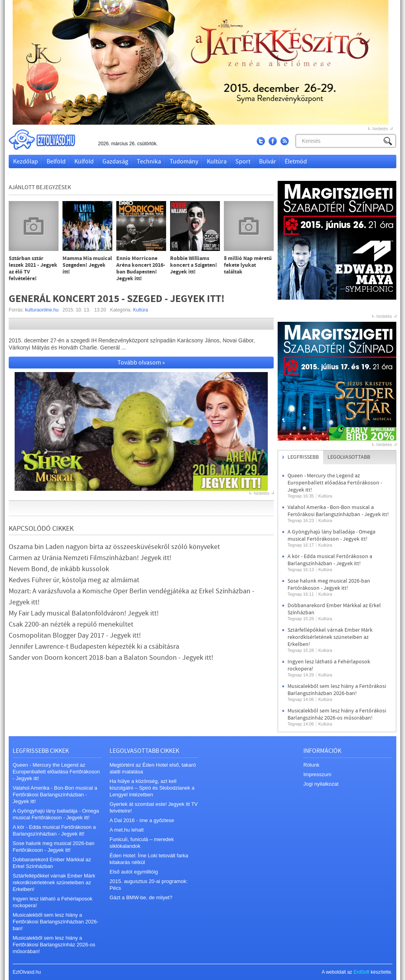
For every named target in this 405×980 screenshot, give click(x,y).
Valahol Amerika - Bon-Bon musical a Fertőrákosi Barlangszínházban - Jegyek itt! (338, 511)
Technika (149, 161)
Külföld (84, 161)
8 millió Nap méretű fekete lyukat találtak (248, 265)
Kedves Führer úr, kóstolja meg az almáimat (74, 580)
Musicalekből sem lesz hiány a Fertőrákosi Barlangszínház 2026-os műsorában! (337, 714)
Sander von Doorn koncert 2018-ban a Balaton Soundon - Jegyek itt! (111, 658)
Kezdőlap (26, 161)
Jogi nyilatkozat (321, 784)
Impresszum (317, 774)
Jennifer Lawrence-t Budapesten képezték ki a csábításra (94, 647)
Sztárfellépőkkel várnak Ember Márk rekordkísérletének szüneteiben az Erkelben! (330, 637)
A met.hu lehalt (127, 830)
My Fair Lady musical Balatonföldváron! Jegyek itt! (84, 613)
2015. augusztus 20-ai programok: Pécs (149, 885)
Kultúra (217, 161)
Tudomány (184, 161)
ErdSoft (361, 972)
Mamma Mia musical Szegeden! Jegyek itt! (87, 265)
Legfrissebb (303, 457)
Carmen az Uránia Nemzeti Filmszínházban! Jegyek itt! (90, 558)
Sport (243, 161)
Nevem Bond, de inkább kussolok (59, 569)
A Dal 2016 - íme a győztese (142, 820)
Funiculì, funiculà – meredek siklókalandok (142, 843)
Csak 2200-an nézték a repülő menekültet (71, 624)
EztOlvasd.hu (49, 140)
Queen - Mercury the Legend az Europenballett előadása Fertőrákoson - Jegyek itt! (335, 483)
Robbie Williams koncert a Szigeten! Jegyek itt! (194, 265)
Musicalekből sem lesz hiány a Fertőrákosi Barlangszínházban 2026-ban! (337, 690)
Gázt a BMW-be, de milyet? (141, 897)
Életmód (296, 161)
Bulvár (268, 161)
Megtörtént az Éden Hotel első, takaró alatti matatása (153, 768)
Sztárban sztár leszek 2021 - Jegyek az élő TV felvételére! (33, 269)
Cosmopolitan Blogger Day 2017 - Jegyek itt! (75, 635)
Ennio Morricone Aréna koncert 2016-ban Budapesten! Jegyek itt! (141, 269)
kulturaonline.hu (42, 310)
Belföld (56, 161)
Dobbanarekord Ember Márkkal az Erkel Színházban (52, 863)
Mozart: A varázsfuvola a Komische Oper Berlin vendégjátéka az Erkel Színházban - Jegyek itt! (132, 597)
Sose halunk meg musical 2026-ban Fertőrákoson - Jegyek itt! (329, 585)
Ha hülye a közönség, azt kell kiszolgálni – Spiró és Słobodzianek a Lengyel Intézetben (152, 788)
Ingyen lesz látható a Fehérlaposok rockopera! (53, 902)
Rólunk (311, 765)
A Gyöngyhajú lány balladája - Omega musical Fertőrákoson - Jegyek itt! (331, 536)
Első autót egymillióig (134, 872)
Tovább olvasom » (141, 363)
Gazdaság (115, 161)
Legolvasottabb (349, 457)
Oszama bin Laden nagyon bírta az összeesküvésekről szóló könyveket (114, 547)
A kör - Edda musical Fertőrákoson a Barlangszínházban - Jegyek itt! (330, 560)
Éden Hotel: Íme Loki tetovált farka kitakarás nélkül (149, 859)
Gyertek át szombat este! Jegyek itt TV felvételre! (154, 807)
